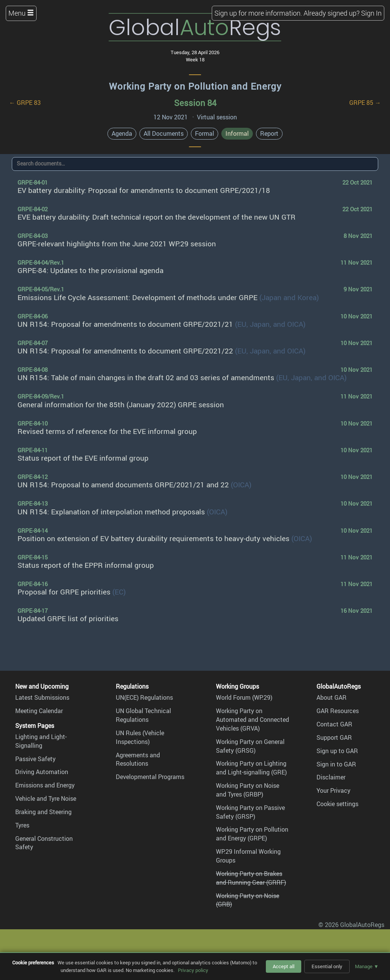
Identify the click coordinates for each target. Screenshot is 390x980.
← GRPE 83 (25, 103)
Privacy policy (193, 970)
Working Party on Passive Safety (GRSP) (250, 812)
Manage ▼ (367, 966)
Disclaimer (331, 777)
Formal (205, 133)
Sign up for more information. (258, 13)
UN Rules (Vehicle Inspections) (140, 737)
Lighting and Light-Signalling (41, 741)
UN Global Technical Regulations (143, 715)
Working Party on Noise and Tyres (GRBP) (248, 790)
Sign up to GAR (337, 751)
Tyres (22, 825)
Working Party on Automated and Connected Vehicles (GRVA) (253, 720)
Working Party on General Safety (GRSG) (250, 746)
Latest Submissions (42, 697)
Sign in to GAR (336, 764)
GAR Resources (338, 711)
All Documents (164, 133)
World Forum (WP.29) (244, 697)
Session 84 (195, 103)
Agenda (122, 133)
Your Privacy (333, 790)
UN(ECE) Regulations (144, 697)
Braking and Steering (43, 812)
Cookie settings (337, 804)
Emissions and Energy (45, 785)
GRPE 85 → (365, 103)
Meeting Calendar (39, 711)
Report (269, 133)
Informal (237, 133)
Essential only (327, 966)
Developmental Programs (150, 777)
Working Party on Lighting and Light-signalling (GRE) (251, 768)
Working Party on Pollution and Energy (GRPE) (252, 834)
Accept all (284, 966)
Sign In (371, 13)
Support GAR (334, 737)
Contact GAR (334, 724)
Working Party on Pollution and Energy (195, 86)
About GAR (332, 697)
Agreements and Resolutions (138, 759)
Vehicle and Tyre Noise (46, 798)
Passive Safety (35, 759)
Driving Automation (42, 772)
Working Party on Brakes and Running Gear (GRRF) (251, 878)
